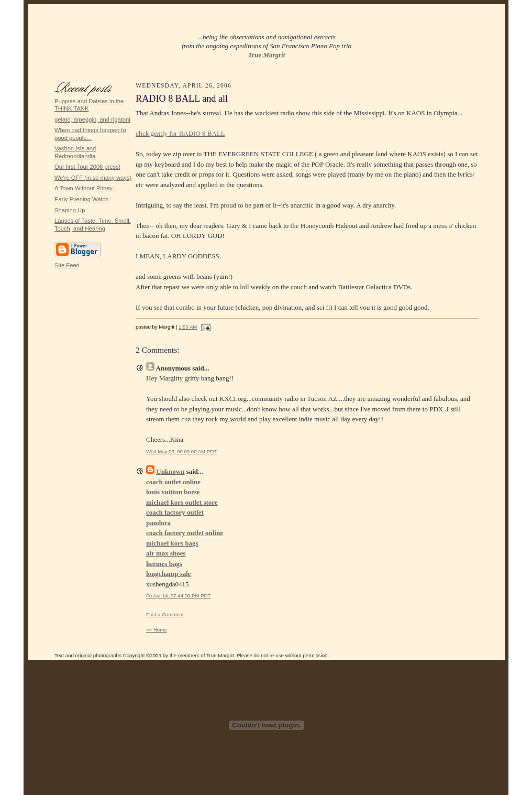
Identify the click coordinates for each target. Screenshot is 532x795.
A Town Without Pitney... (86, 188)
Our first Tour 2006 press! (87, 167)
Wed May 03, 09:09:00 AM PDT (181, 451)
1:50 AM (188, 327)
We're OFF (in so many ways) (93, 178)
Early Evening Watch (81, 199)
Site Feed (67, 265)
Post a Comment (165, 614)
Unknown (170, 471)
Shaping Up (70, 210)
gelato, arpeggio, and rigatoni (92, 119)
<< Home (157, 630)
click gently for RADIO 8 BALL (180, 133)
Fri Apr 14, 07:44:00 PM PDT (178, 596)
